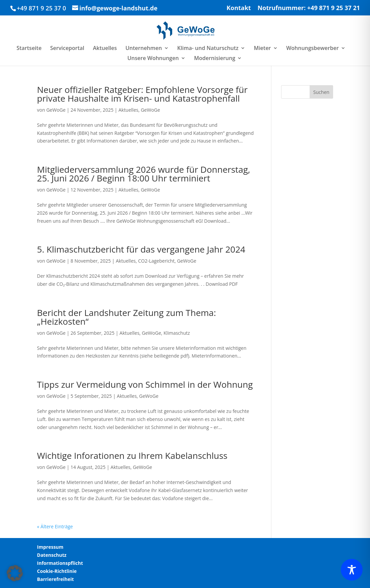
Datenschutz (52, 555)
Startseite (29, 49)
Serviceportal (67, 49)
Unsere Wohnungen (153, 59)
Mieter (262, 49)
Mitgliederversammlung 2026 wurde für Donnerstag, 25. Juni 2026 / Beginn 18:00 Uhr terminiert (144, 174)
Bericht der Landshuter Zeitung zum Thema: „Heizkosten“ (126, 317)
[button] (15, 573)
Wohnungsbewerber (312, 49)
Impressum (50, 547)
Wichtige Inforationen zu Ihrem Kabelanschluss (132, 456)
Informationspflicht (60, 563)
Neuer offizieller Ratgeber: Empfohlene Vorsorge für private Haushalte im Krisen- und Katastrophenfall (142, 94)
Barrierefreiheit (55, 579)
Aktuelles (105, 49)
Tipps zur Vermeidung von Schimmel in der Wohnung (145, 384)
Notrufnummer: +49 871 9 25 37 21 (309, 8)
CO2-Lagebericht (156, 261)
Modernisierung (215, 59)
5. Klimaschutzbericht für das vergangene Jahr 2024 (141, 249)
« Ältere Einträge (55, 526)
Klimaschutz (177, 333)
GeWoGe (56, 110)
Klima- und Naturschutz (208, 49)
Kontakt (239, 8)
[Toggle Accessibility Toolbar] (352, 570)
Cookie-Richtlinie (57, 571)
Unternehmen (144, 49)
